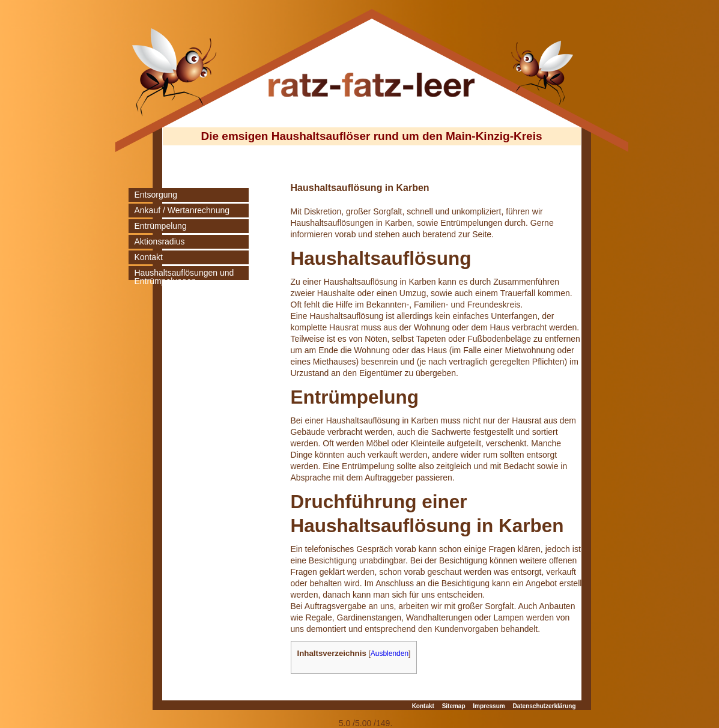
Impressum (489, 706)
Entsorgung (156, 195)
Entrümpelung (161, 226)
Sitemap (454, 706)
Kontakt (149, 257)
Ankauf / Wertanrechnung (182, 210)
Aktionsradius (160, 241)
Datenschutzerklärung (544, 706)
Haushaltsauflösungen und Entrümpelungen (184, 277)
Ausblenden (390, 654)
